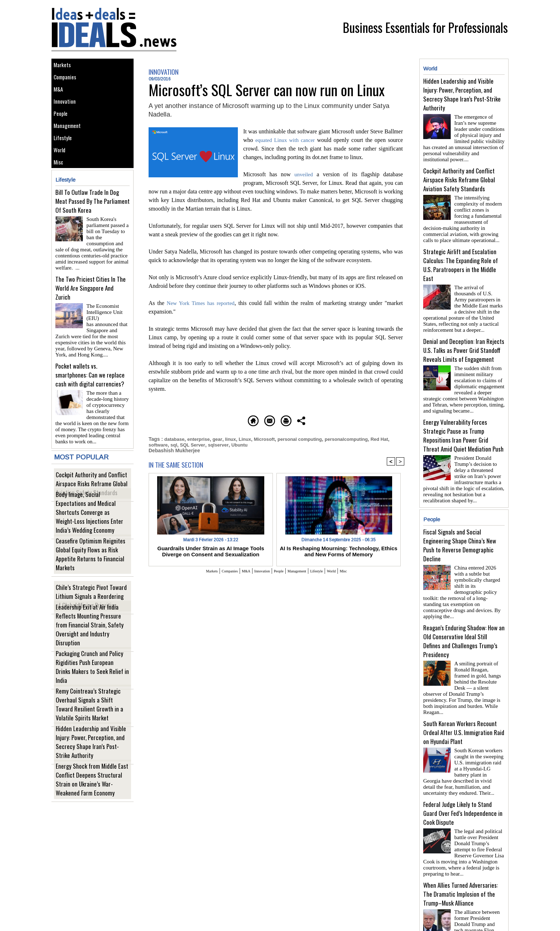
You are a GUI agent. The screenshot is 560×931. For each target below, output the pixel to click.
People (63, 131)
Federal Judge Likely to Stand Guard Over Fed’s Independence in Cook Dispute (463, 778)
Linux (250, 438)
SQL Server (206, 444)
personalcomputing (359, 438)
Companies (68, 83)
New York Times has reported (202, 303)
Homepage (207, 420)
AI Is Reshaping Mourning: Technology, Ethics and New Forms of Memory (339, 550)
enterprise (201, 438)
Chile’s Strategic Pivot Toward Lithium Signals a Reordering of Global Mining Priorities (91, 613)
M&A (60, 99)
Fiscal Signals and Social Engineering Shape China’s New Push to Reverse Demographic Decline (460, 531)
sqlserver (234, 444)
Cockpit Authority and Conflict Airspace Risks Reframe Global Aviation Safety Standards (92, 500)
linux (235, 438)
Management (70, 147)
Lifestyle (65, 163)
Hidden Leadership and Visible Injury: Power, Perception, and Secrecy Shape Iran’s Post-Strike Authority (91, 763)
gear (221, 438)
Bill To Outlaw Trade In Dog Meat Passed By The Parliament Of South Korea (92, 237)
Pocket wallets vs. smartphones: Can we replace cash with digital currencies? (90, 392)
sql (186, 444)
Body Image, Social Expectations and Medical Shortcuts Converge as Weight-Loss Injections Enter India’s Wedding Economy (90, 534)
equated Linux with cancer (286, 140)
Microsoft (271, 438)
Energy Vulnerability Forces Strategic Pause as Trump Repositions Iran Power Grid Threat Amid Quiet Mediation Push (463, 424)
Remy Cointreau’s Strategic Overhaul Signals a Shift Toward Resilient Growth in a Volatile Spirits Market (90, 725)
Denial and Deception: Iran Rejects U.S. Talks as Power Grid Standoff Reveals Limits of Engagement (464, 342)
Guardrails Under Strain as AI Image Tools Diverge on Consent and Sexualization (211, 550)
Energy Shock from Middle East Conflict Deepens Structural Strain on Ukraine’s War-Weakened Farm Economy (91, 797)
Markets (64, 67)
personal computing (309, 438)
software (170, 444)
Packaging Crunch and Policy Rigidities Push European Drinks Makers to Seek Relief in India (92, 688)
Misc (60, 195)
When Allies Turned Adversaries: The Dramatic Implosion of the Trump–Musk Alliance (461, 856)
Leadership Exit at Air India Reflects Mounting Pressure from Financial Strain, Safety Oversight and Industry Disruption (91, 646)
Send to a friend (255, 420)
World (62, 179)
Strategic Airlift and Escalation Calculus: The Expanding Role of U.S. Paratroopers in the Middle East (461, 259)
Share (353, 420)
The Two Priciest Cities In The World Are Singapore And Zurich (91, 314)
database (175, 438)
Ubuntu (256, 444)
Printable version (311, 420)
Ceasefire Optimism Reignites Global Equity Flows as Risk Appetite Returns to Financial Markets (91, 575)
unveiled (304, 174)
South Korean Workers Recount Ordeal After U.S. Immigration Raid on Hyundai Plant (464, 700)
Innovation (67, 115)
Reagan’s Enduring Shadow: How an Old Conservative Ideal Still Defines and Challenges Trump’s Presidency (464, 618)
